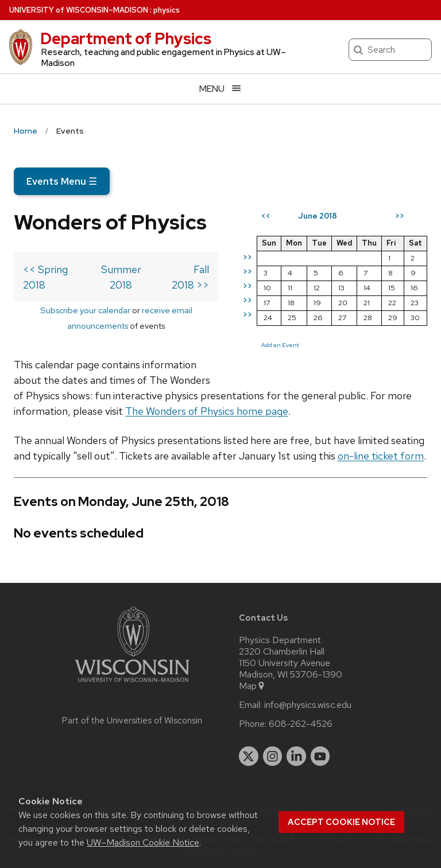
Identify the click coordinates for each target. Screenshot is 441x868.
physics (167, 10)
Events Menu (62, 181)
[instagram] (273, 756)
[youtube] (320, 756)
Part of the (132, 721)
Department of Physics (126, 38)
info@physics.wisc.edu (308, 705)
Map (252, 686)
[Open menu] (220, 89)
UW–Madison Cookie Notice (143, 842)
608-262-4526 (301, 724)
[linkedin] (296, 756)
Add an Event (280, 345)
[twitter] (249, 756)
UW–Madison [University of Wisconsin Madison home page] (79, 10)
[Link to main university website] (132, 684)
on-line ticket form (381, 456)
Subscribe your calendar (85, 310)
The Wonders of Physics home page (207, 411)
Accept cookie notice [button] (341, 822)
